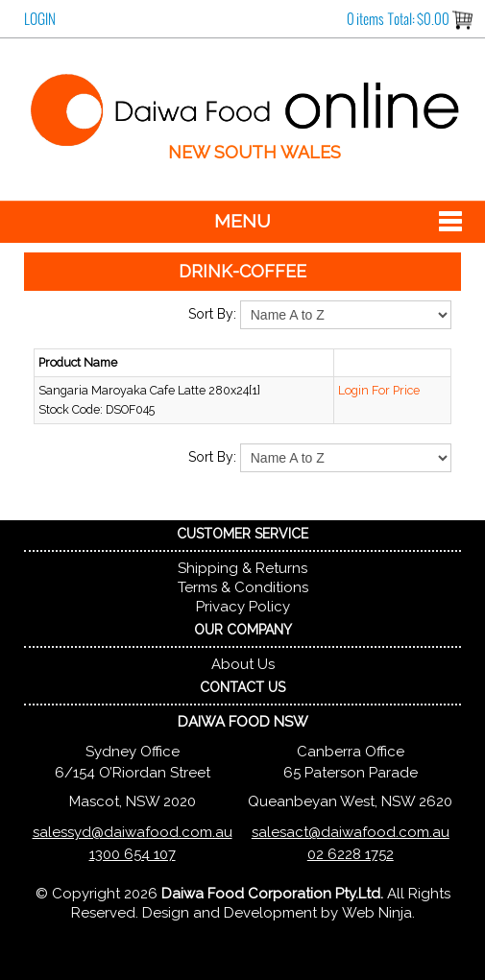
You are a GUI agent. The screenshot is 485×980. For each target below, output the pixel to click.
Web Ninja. (378, 913)
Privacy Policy (243, 607)
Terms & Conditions (243, 587)
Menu (242, 221)
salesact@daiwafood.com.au (351, 832)
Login (40, 19)
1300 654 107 (133, 854)
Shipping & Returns (242, 568)
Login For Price (379, 390)
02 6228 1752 (351, 854)
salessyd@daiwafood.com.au (133, 832)
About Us (243, 664)
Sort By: (212, 314)
